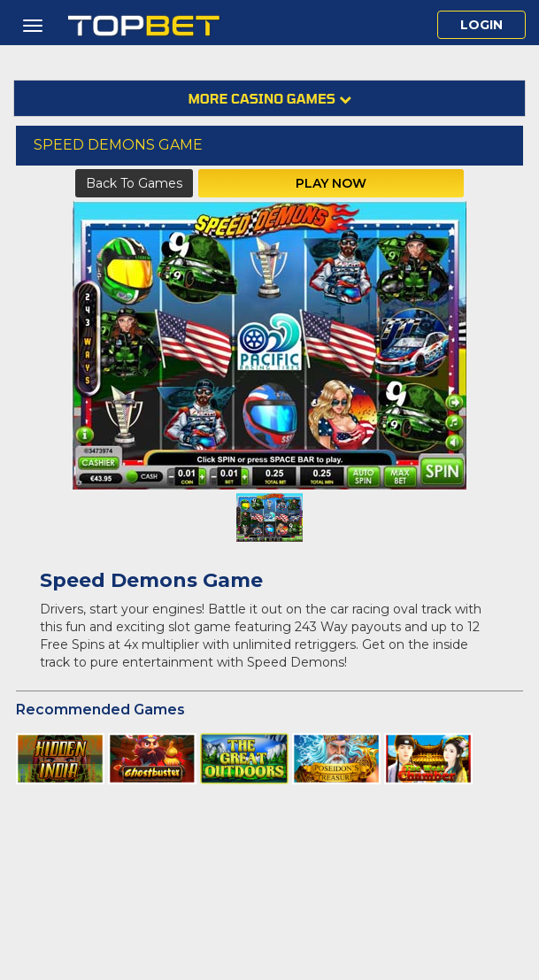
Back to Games (134, 183)
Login (481, 25)
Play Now (331, 183)
